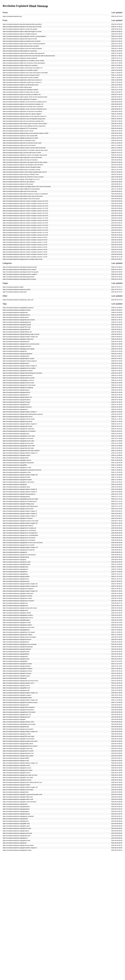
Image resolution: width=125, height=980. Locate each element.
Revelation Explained (17, 6)
